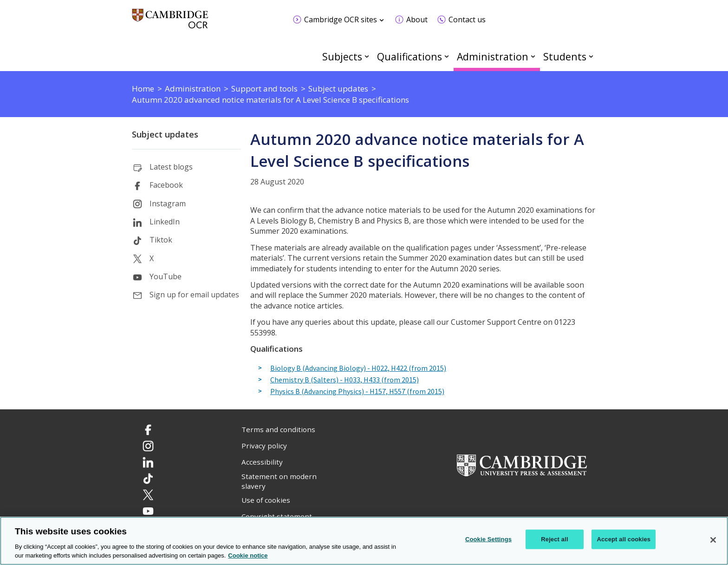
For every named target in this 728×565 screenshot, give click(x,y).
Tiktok (161, 240)
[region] (364, 541)
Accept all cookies (624, 539)
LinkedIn (165, 222)
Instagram (168, 204)
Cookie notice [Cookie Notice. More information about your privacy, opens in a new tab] (248, 555)
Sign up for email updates (194, 295)
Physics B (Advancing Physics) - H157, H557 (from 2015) (357, 392)
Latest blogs (171, 167)
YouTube (166, 276)
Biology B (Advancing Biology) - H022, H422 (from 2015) (358, 368)
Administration (493, 56)
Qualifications (409, 56)
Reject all (554, 539)
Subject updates (165, 134)
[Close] (713, 540)
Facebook (166, 185)
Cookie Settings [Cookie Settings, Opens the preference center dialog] (488, 539)
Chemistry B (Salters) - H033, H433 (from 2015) (344, 380)
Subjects (342, 56)
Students (565, 56)
